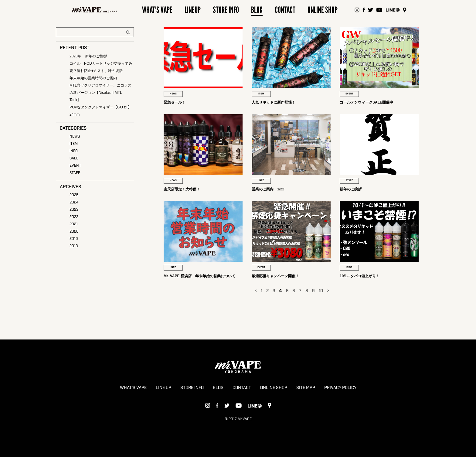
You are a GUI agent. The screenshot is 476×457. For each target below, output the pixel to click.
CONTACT (242, 388)
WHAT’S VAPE (133, 388)
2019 (74, 239)
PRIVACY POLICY (340, 388)
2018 (74, 246)
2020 (74, 232)
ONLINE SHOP (274, 388)
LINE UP (163, 388)
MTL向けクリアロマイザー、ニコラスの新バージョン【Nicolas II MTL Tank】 (100, 93)
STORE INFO (192, 388)
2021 (74, 224)
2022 (74, 217)
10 (321, 291)
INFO (74, 151)
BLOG (218, 388)
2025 (74, 195)
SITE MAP (306, 388)
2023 (74, 210)
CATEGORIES (73, 128)
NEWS (75, 136)
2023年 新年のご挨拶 (88, 56)
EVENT (75, 166)
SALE (74, 158)
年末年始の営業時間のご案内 (93, 78)
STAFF (75, 173)
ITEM (74, 144)
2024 (74, 202)
